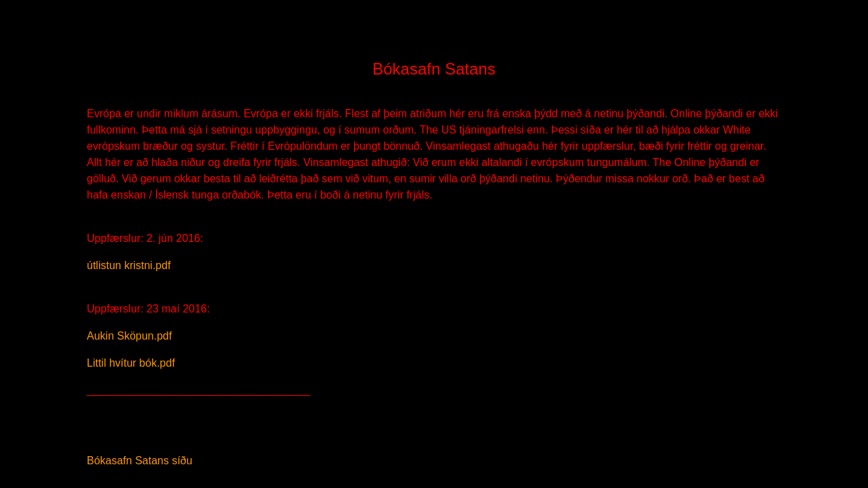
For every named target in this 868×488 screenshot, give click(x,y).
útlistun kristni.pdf (129, 265)
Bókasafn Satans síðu (140, 461)
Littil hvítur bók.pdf (131, 363)
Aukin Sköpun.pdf (129, 336)
